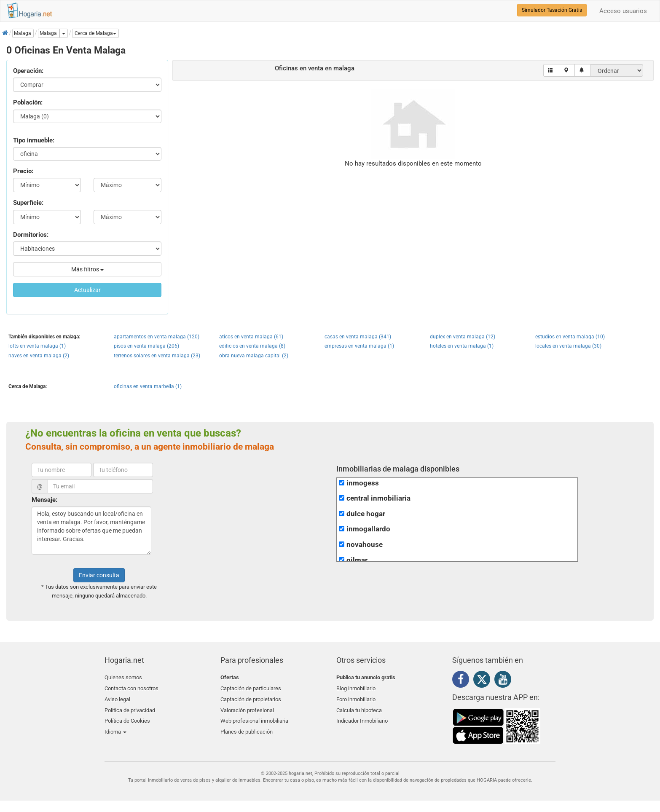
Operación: (28, 71)
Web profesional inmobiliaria (254, 717)
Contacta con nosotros (131, 687)
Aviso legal (117, 697)
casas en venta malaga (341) (358, 337)
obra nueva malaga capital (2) (254, 356)
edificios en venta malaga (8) (252, 346)
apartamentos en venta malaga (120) (157, 337)
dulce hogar (366, 514)
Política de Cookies (127, 717)
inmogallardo (368, 529)
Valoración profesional (247, 707)
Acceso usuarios (623, 11)
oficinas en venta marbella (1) (148, 386)
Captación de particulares (251, 687)
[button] (95, 33)
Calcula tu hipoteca (359, 707)
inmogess (363, 483)
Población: (28, 102)
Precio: (23, 171)
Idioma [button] (115, 727)
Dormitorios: (31, 235)
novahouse (365, 545)
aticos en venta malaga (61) (251, 337)
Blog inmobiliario (356, 687)
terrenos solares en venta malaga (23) (157, 356)
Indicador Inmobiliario (362, 717)
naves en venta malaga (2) (39, 356)
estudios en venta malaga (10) (570, 337)
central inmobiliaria (378, 498)
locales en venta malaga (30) (568, 346)
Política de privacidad (130, 707)
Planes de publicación (247, 727)
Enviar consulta (99, 575)
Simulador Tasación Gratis (552, 10)
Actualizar (87, 290)
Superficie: (28, 203)
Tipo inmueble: (34, 140)
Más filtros (87, 269)
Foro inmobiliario (356, 697)
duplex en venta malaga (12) (463, 337)
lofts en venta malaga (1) (37, 346)
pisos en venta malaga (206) (146, 346)
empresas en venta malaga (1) (359, 346)
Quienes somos (123, 677)
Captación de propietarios (251, 697)
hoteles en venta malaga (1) (462, 346)
